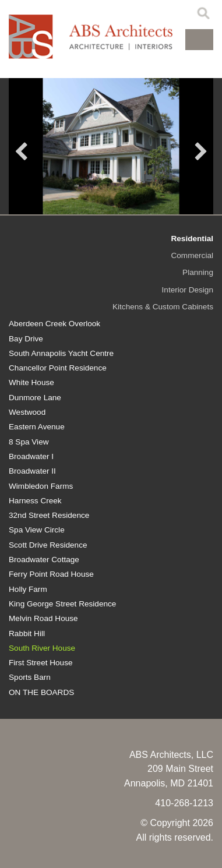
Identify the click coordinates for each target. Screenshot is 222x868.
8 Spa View (29, 442)
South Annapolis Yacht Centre (61, 353)
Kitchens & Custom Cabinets (163, 307)
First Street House (41, 663)
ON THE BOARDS (41, 692)
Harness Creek (35, 501)
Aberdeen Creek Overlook (54, 324)
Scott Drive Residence (48, 545)
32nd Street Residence (49, 515)
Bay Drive (26, 339)
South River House (42, 648)
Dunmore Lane (35, 398)
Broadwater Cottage (44, 560)
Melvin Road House (43, 618)
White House (31, 382)
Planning (198, 272)
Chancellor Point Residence (58, 368)
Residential (192, 239)
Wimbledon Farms (41, 486)
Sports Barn (30, 677)
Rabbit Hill (27, 634)
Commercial (192, 255)
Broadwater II (32, 471)
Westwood (27, 412)
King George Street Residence (62, 604)
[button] (199, 40)
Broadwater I (31, 456)
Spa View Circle (37, 530)
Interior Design (188, 290)
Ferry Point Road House (51, 574)
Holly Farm (28, 589)
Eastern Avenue (37, 427)
